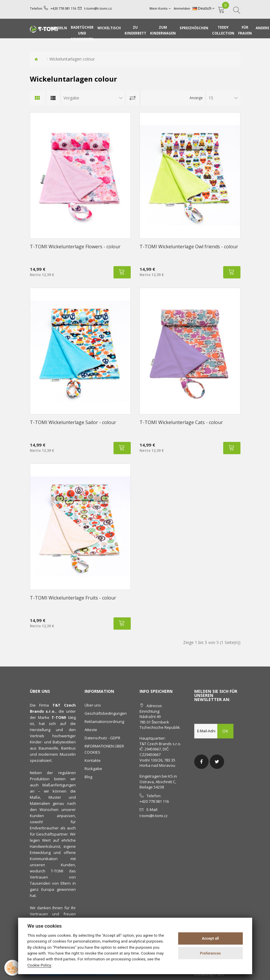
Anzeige (196, 98)
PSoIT (220, 974)
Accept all (210, 938)
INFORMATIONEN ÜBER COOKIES (104, 749)
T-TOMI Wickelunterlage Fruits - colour (73, 598)
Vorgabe (71, 98)
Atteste (91, 730)
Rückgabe (93, 769)
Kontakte (93, 760)
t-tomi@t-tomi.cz (98, 8)
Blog (88, 777)
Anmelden (182, 8)
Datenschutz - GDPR (102, 738)
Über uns (93, 705)
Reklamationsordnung (104, 721)
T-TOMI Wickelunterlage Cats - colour (181, 422)
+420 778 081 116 (63, 8)
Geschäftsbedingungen (106, 713)
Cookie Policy (39, 965)
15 (211, 98)
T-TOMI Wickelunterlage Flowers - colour (75, 247)
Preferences (210, 953)
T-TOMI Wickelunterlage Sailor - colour (73, 422)
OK (226, 731)
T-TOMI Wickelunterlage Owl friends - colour (189, 247)
